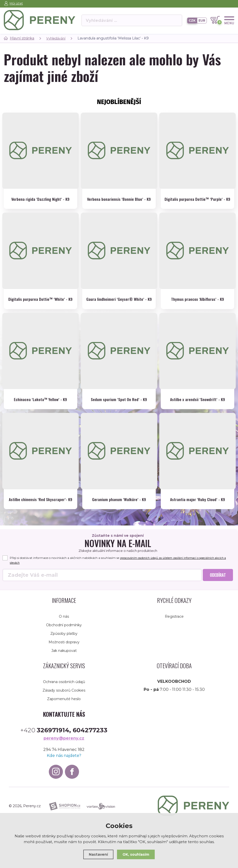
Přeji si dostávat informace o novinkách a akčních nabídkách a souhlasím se (117, 581)
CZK (192, 20)
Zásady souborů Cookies (64, 711)
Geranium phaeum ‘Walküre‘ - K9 (119, 512)
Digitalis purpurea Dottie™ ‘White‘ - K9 (40, 308)
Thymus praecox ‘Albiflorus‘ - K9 (197, 305)
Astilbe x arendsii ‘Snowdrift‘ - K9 (197, 412)
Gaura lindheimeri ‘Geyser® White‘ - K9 (119, 308)
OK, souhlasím (136, 854)
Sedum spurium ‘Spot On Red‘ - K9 (119, 412)
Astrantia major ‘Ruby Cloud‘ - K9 (197, 512)
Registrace (174, 637)
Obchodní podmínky (64, 645)
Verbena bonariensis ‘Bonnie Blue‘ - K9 (119, 201)
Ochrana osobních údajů (64, 702)
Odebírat (218, 595)
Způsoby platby (64, 654)
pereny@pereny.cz (64, 759)
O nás (64, 637)
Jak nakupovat (64, 671)
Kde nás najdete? (64, 776)
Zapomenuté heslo (64, 719)
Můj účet (17, 3)
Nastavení (97, 854)
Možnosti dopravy (64, 662)
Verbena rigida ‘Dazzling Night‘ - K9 (41, 198)
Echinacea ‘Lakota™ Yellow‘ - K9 (40, 412)
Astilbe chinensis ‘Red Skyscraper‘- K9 (41, 515)
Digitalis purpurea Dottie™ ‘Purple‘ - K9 (197, 201)
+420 (64, 751)
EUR (202, 20)
